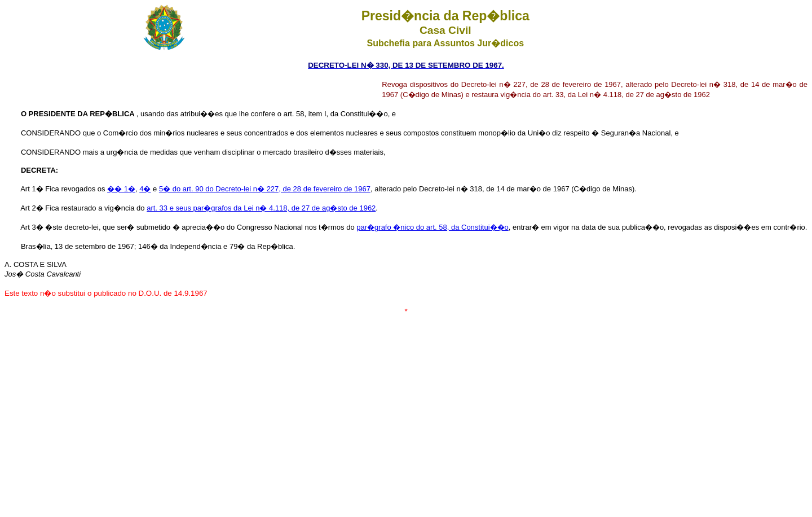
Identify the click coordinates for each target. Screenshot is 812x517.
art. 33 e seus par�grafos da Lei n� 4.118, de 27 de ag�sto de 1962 (261, 208)
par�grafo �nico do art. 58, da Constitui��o (433, 227)
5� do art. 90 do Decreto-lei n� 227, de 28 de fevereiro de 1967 (265, 189)
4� (145, 189)
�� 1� (121, 189)
